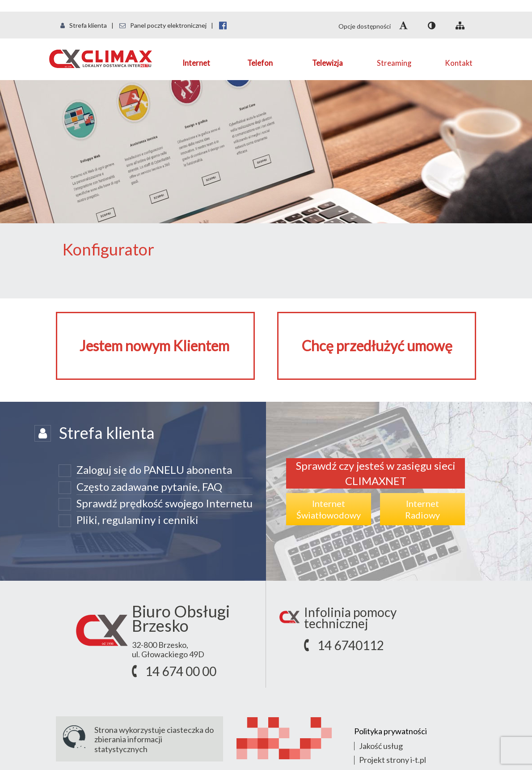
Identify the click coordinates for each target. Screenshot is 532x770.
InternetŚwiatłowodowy (329, 509)
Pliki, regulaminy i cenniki (137, 520)
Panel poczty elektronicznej (163, 25)
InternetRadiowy (422, 509)
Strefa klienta (84, 25)
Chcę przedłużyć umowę (377, 346)
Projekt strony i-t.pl (393, 760)
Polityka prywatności (391, 731)
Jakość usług (381, 746)
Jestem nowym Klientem (154, 346)
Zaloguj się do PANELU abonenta (154, 470)
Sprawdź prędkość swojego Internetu (165, 503)
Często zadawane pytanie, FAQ (149, 487)
